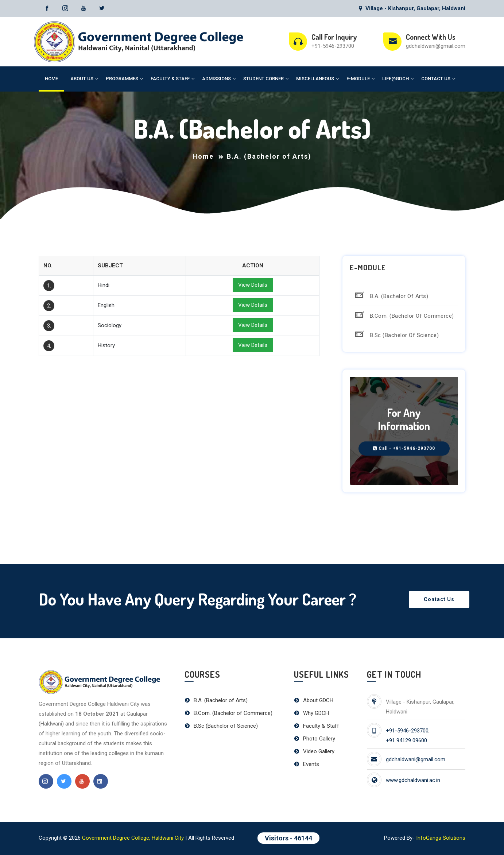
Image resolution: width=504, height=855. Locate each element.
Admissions (216, 79)
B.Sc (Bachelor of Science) (396, 334)
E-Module (358, 79)
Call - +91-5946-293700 (404, 448)
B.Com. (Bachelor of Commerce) (404, 315)
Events (307, 764)
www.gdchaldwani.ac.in (413, 780)
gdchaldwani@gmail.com (436, 46)
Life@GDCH (396, 79)
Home (51, 79)
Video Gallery (314, 751)
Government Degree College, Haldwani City (133, 838)
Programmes (122, 79)
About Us (82, 79)
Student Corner (263, 79)
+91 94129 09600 (406, 740)
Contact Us (436, 79)
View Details (253, 285)
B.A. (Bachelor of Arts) (391, 295)
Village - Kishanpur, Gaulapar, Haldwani (412, 8)
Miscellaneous (315, 79)
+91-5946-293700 (333, 46)
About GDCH (314, 700)
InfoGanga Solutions (441, 838)
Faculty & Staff (170, 79)
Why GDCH (311, 713)
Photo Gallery (315, 739)
